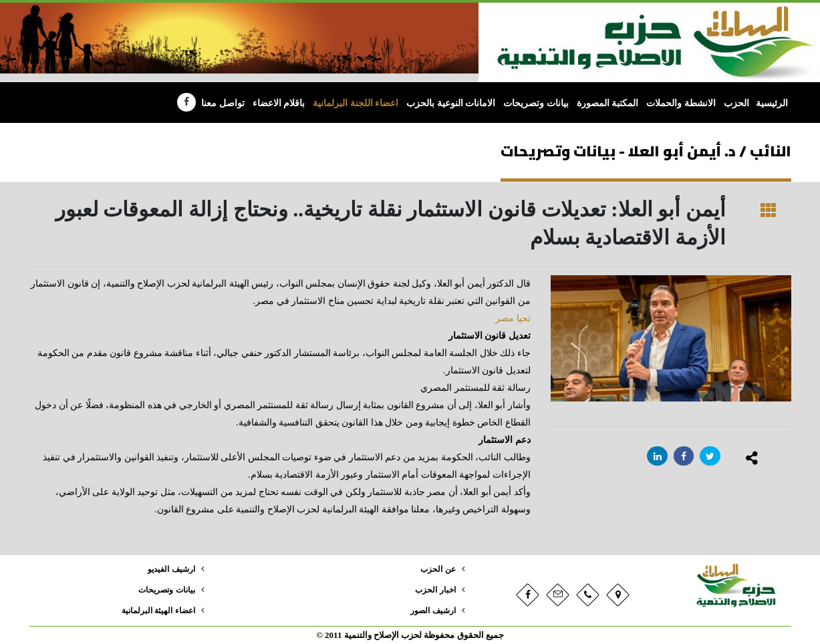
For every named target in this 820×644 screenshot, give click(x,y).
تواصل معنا (223, 103)
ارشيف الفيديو (168, 569)
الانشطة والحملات (681, 103)
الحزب (736, 103)
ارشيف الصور (431, 611)
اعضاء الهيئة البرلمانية (155, 611)
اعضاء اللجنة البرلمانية (356, 103)
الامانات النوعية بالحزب (451, 103)
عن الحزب (436, 569)
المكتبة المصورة (608, 103)
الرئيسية (772, 103)
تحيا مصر (513, 318)
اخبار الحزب (434, 590)
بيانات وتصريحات (536, 103)
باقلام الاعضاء (279, 103)
